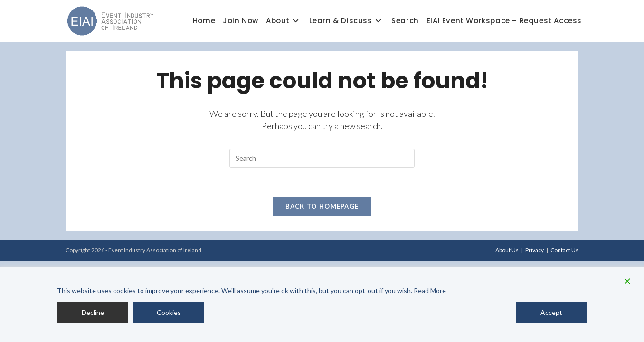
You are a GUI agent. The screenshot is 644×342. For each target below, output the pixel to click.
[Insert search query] (322, 158)
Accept (551, 312)
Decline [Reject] (93, 312)
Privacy (535, 250)
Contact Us (564, 250)
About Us (507, 250)
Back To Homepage (322, 206)
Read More (430, 290)
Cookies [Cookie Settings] (169, 312)
